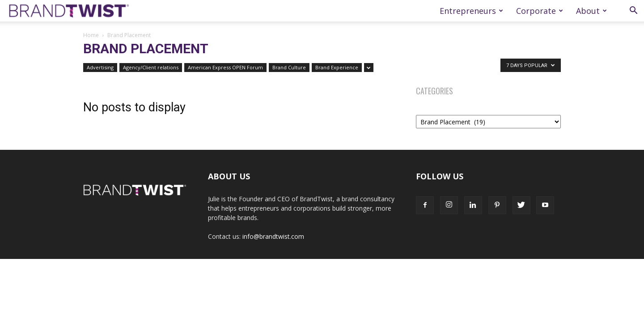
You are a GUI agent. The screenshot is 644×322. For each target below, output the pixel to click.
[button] (633, 11)
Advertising (100, 67)
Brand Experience (337, 67)
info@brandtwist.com (273, 236)
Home (91, 35)
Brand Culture (289, 67)
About (591, 11)
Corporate (540, 11)
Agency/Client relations (151, 67)
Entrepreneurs (471, 11)
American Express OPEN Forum (225, 67)
